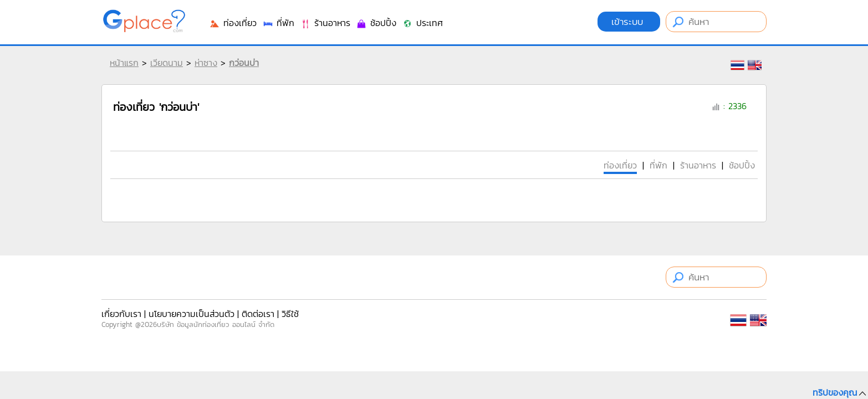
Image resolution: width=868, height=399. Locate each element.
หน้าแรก (124, 63)
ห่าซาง (206, 63)
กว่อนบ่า (244, 63)
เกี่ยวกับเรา (121, 314)
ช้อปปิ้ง (376, 23)
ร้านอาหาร (325, 23)
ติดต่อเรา (258, 314)
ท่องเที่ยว (233, 23)
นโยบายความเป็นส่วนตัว (192, 314)
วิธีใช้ (290, 314)
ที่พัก (278, 23)
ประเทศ (422, 23)
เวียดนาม (167, 63)
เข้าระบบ (629, 22)
